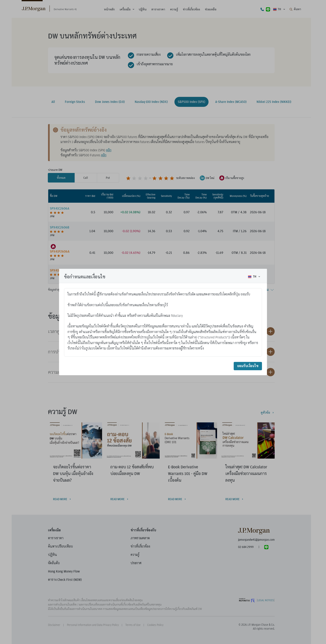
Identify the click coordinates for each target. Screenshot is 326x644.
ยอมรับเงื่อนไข (248, 366)
